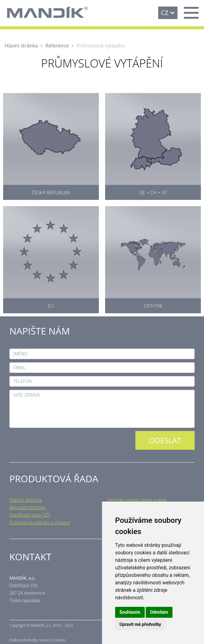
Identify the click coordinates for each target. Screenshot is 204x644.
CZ (165, 13)
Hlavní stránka (21, 46)
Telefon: (23, 381)
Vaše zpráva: (27, 395)
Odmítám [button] (159, 612)
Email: (20, 367)
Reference (57, 46)
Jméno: (21, 354)
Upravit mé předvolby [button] (140, 624)
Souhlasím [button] (130, 612)
